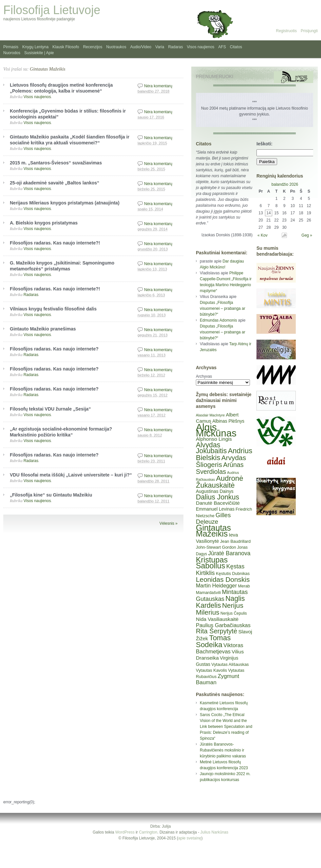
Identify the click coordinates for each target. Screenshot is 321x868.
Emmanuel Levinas (215, 509)
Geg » (307, 235)
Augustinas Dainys (215, 491)
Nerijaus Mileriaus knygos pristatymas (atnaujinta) (65, 203)
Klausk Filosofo (66, 47)
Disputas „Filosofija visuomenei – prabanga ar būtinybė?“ (223, 308)
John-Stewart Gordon (216, 547)
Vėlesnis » (169, 523)
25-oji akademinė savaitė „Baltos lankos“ (55, 183)
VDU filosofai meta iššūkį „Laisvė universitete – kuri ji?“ (71, 475)
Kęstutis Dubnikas (233, 573)
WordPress (125, 832)
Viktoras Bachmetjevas (220, 648)
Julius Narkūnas (214, 832)
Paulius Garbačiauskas (223, 625)
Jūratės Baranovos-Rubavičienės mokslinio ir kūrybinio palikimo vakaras (223, 750)
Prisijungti (309, 31)
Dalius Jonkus (217, 497)
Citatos (236, 47)
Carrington (148, 832)
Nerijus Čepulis (234, 613)
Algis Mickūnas (216, 430)
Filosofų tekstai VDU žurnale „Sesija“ (50, 409)
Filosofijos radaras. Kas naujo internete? (54, 349)
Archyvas (204, 376)
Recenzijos (93, 47)
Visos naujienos (201, 47)
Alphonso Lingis (214, 439)
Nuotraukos (116, 47)
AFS (222, 47)
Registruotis (286, 31)
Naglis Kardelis (220, 602)
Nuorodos (12, 53)
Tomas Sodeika (213, 641)
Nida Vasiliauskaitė (217, 619)
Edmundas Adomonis (218, 320)
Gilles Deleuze (213, 518)
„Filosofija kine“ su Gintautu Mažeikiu (51, 495)
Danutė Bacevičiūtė (218, 503)
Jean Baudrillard (235, 541)
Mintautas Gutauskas (222, 595)
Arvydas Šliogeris (221, 461)
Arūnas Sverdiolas (220, 468)
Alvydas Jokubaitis (211, 448)
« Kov (263, 235)
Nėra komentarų (158, 86)
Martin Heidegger (216, 585)
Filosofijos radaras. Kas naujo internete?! (55, 243)
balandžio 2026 (285, 184)
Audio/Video (141, 47)
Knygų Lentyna (35, 47)
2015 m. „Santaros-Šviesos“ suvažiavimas (56, 163)
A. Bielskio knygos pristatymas (44, 223)
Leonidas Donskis (223, 579)
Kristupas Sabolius (212, 563)
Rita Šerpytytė (217, 631)
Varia (160, 47)
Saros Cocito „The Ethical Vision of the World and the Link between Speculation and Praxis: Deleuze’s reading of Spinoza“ (226, 727)
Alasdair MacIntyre (210, 415)
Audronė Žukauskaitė (219, 482)
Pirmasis (11, 47)
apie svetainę (190, 838)
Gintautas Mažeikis (48, 69)
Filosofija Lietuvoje (52, 10)
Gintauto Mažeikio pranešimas (43, 329)
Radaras (175, 47)
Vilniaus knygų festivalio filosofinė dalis (53, 309)
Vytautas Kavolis (211, 670)
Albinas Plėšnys (228, 421)
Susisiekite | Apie (39, 53)
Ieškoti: (264, 144)
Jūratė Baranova (229, 553)
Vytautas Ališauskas (230, 664)
